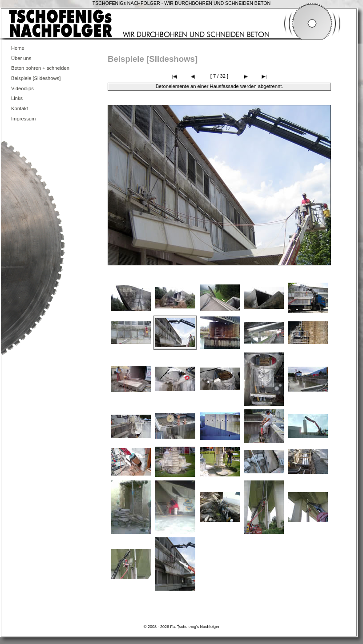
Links (17, 98)
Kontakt (20, 108)
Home (18, 48)
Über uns (21, 58)
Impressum (23, 119)
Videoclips (22, 88)
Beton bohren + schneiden (40, 68)
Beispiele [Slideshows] (36, 78)
